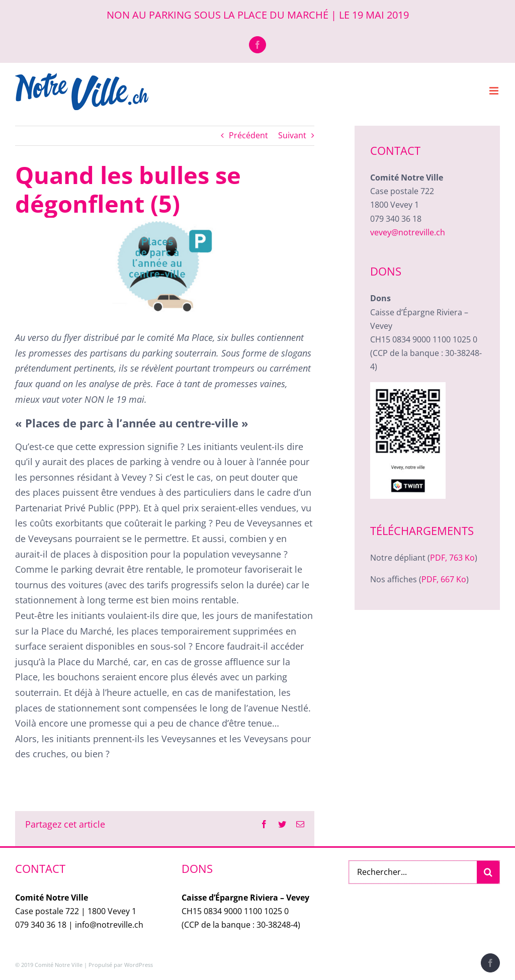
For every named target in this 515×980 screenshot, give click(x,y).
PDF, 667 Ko (444, 579)
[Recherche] (488, 872)
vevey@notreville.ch (408, 232)
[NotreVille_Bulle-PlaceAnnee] (165, 266)
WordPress (139, 965)
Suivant (292, 135)
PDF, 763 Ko (452, 558)
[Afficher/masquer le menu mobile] (495, 91)
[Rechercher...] (413, 872)
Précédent (248, 135)
